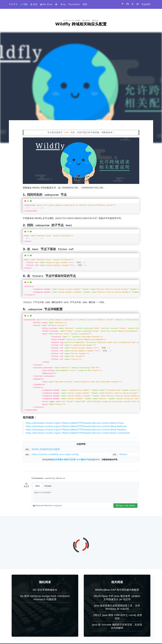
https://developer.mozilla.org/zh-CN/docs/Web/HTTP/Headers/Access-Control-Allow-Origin (75, 423)
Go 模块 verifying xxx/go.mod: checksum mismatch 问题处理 (45, 598)
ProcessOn (74, 4)
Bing (63, 4)
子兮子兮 (13, 4)
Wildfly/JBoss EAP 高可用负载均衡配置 (117, 590)
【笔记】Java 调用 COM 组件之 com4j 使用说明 (117, 617)
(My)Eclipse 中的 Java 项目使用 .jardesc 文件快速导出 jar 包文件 (117, 598)
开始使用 (146, 4)
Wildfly (86, 20)
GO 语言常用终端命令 (45, 590)
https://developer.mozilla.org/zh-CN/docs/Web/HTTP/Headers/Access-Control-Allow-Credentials (78, 433)
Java (78, 20)
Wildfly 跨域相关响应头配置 (46, 449)
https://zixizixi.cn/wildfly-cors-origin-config (55, 454)
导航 (24, 4)
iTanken (123, 454)
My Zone (46, 4)
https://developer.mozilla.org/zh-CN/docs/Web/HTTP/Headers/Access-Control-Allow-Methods (76, 426)
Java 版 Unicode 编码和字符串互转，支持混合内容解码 (117, 626)
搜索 (85, 4)
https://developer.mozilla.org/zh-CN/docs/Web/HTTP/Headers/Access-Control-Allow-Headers (76, 430)
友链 (34, 4)
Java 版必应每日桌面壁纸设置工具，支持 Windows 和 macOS (117, 607)
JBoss (95, 20)
